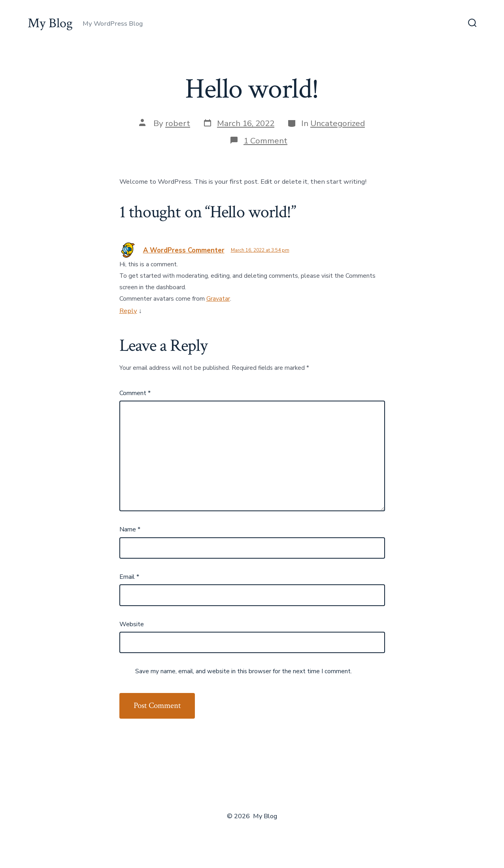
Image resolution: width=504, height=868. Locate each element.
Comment (135, 393)
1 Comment (265, 141)
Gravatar (218, 299)
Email (129, 577)
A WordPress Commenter (184, 250)
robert (178, 123)
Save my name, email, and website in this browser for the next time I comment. (244, 671)
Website (132, 624)
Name (130, 529)
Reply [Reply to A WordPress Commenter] (128, 311)
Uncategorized (338, 123)
